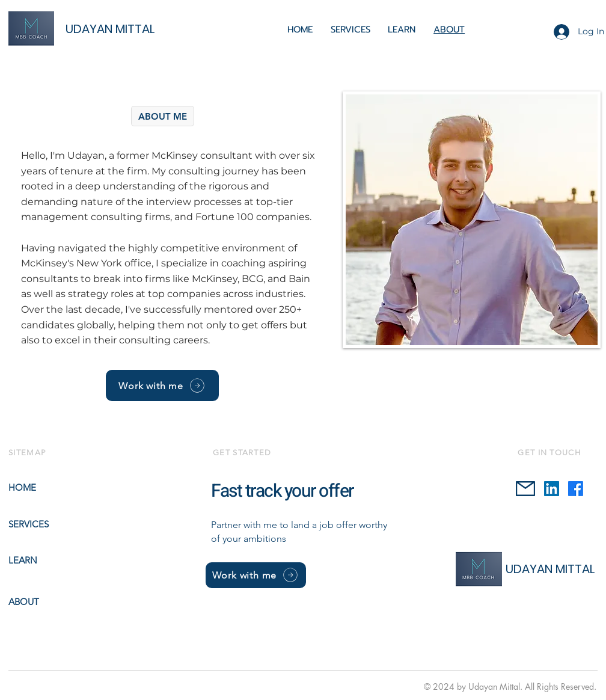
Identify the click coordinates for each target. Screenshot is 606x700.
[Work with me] (162, 385)
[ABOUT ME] (163, 116)
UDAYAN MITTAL (110, 29)
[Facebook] (576, 489)
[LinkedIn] (552, 489)
